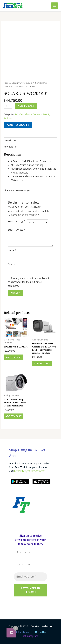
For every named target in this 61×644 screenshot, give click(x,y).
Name (12, 250)
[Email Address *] (30, 577)
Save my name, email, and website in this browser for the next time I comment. (29, 282)
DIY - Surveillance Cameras (28, 114)
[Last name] (30, 565)
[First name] (30, 553)
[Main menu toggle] (54, 6)
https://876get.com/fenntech (30, 471)
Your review (17, 230)
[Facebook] (22, 632)
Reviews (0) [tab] (10, 147)
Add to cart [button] (14, 357)
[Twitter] (41, 632)
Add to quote (18, 125)
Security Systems (20, 83)
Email (12, 264)
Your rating (17, 221)
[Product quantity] (8, 106)
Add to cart (26, 106)
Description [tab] (10, 140)
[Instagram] (30, 636)
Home (7, 83)
